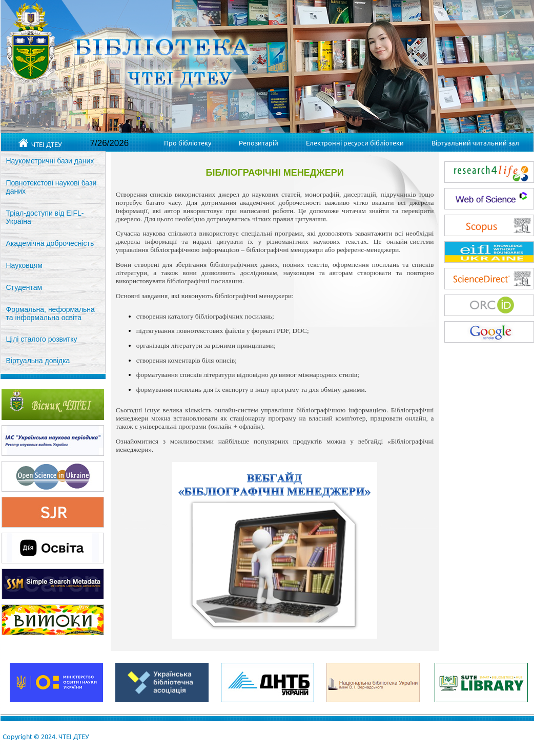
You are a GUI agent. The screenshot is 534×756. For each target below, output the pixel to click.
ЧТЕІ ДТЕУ (40, 143)
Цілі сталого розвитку (42, 339)
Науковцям (24, 265)
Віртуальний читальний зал (475, 143)
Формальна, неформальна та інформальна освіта (50, 313)
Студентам (24, 287)
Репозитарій (259, 143)
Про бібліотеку (188, 143)
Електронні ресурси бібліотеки (355, 143)
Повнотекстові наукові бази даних (52, 187)
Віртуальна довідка (38, 361)
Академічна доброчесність (50, 243)
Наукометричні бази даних (50, 161)
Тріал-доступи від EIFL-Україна (45, 217)
